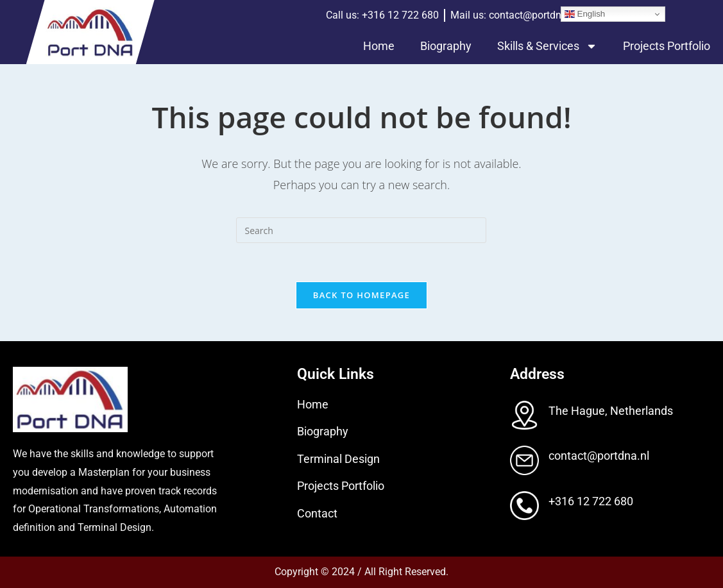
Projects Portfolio (667, 46)
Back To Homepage (361, 295)
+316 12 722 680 (591, 501)
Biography (446, 46)
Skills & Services (547, 46)
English (585, 14)
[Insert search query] (361, 230)
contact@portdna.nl (599, 456)
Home (379, 46)
